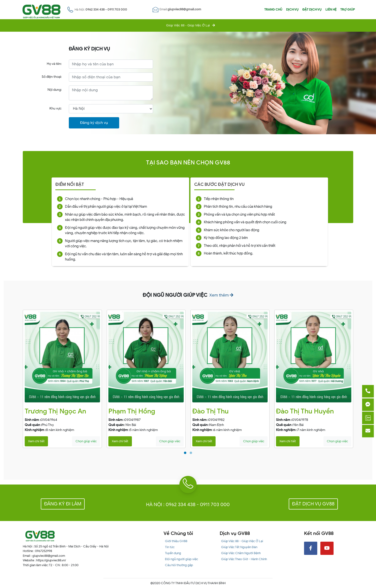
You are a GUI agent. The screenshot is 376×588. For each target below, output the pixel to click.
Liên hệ (331, 9)
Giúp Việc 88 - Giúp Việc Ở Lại (188, 25)
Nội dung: (55, 90)
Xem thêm (221, 295)
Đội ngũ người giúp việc (182, 559)
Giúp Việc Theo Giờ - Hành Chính (244, 559)
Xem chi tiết (36, 441)
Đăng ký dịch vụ (94, 123)
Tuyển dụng (173, 553)
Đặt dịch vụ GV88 (313, 504)
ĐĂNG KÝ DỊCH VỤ (89, 49)
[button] (185, 453)
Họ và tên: (54, 64)
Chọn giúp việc (86, 441)
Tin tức (170, 547)
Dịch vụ (292, 9)
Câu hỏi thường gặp (179, 565)
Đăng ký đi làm (63, 504)
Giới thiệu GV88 (176, 541)
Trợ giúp (348, 9)
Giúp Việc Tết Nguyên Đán (239, 547)
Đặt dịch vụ (312, 9)
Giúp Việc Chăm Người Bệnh (241, 553)
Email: (177, 9)
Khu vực (56, 108)
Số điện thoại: (52, 77)
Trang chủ (273, 9)
